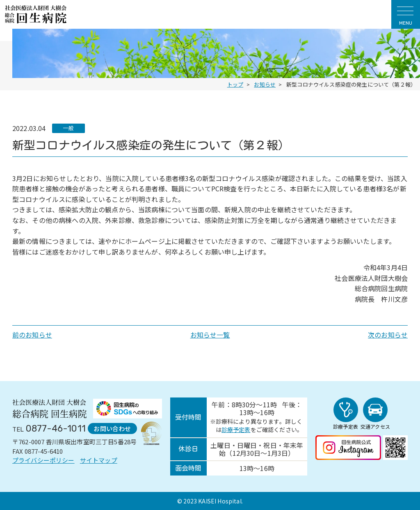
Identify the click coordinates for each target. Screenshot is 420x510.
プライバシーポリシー (43, 460)
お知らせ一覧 (210, 335)
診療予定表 (236, 430)
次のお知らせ (388, 335)
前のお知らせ (32, 335)
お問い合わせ (112, 428)
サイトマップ (99, 460)
